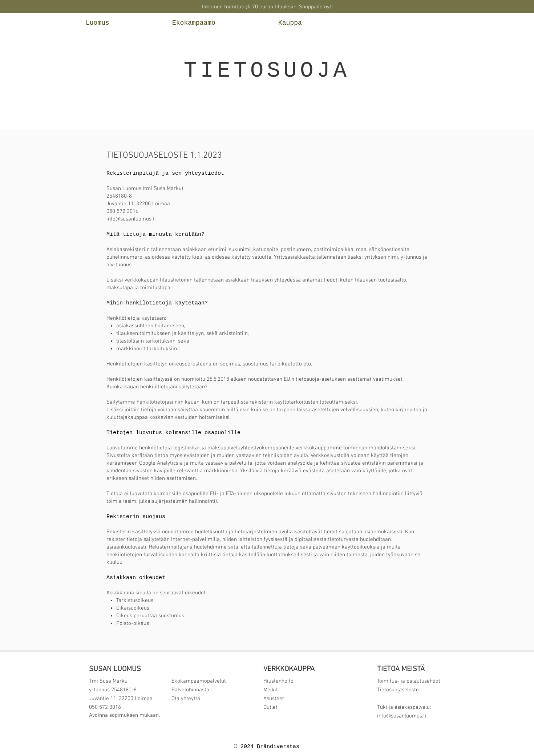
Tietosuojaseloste (398, 690)
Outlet (270, 707)
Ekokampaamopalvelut (199, 681)
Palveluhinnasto (190, 690)
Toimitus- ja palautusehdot (409, 681)
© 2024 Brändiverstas (267, 747)
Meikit (271, 690)
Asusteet (274, 699)
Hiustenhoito (278, 681)
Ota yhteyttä (187, 699)
